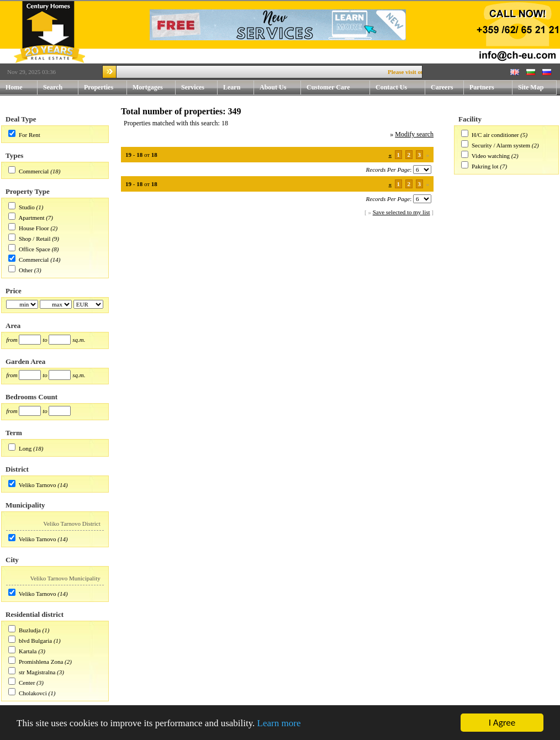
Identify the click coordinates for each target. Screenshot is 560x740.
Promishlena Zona (41, 662)
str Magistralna (37, 672)
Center (27, 683)
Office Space (35, 249)
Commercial (34, 171)
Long (25, 448)
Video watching (491, 156)
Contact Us (400, 88)
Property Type (28, 191)
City (12, 560)
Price (14, 291)
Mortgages (148, 87)
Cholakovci (33, 693)
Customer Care (328, 87)
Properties (105, 88)
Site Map (531, 87)
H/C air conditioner (495, 135)
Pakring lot (485, 166)
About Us (280, 88)
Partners (482, 87)
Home (14, 87)
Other (26, 270)
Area (13, 326)
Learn (239, 88)
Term (14, 433)
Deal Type (21, 119)
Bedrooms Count (31, 397)
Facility (470, 119)
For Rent (30, 135)
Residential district (35, 614)
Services (199, 88)
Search (53, 87)
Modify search (414, 134)
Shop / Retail (35, 239)
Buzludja (30, 630)
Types (14, 155)
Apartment (31, 218)
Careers (442, 87)
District (17, 469)
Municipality (25, 505)
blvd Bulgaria (35, 641)
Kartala (28, 651)
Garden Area (25, 361)
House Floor (34, 228)
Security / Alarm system (501, 145)
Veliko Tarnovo (38, 485)
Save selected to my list (401, 212)
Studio (27, 207)
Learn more (279, 723)
